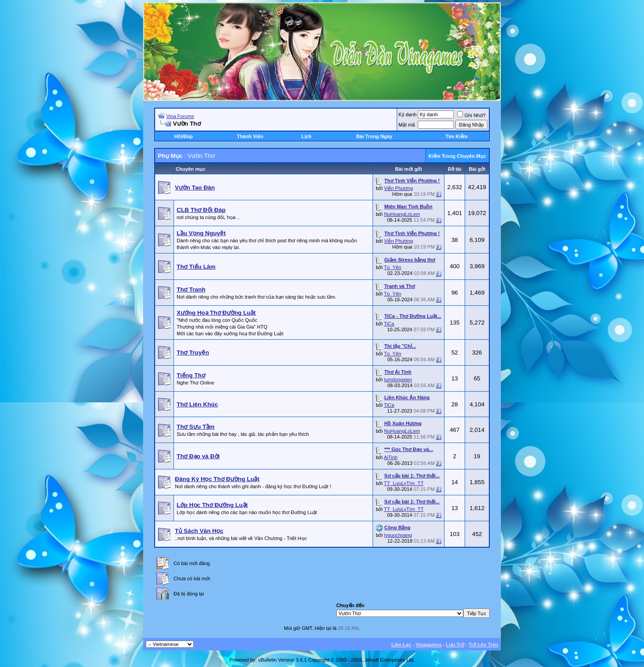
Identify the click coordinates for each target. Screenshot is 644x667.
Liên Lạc (401, 645)
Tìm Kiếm (456, 136)
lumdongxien (398, 380)
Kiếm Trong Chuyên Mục (457, 156)
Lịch (307, 136)
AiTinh (391, 457)
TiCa (389, 324)
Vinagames (428, 645)
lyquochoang (398, 535)
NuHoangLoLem (402, 214)
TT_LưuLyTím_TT (404, 483)
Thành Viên (250, 136)
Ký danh (407, 114)
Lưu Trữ (455, 645)
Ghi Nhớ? (471, 115)
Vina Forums (180, 116)
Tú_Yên (393, 267)
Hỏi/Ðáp (183, 136)
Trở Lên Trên (483, 645)
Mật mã (407, 125)
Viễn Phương (398, 188)
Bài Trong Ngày (375, 136)
